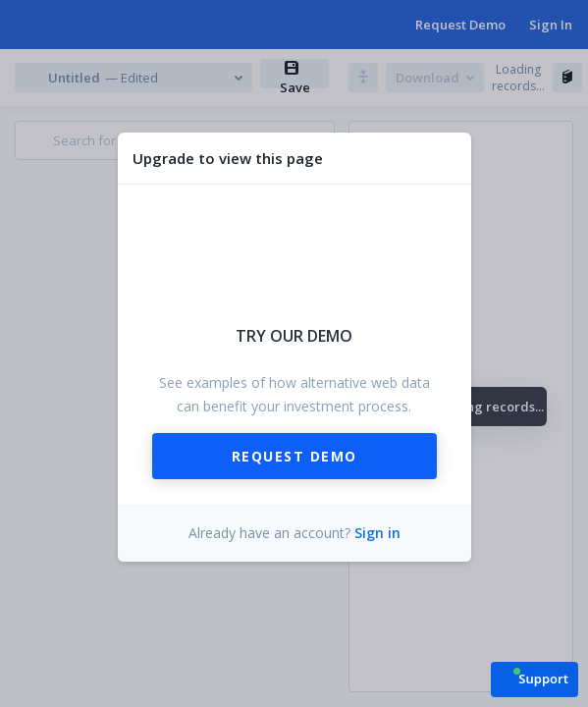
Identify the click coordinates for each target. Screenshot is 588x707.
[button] (535, 678)
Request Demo (294, 456)
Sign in (377, 533)
